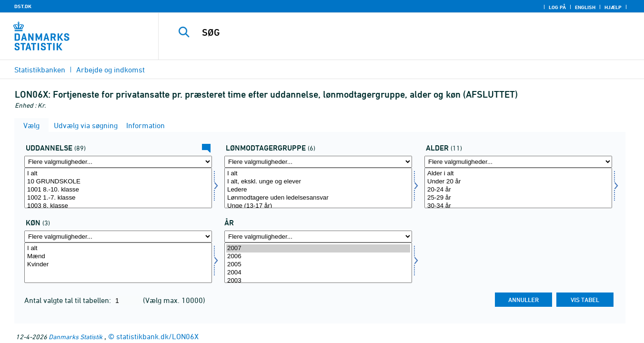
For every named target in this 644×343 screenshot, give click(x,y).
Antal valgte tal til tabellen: (69, 300)
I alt (118, 174)
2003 (318, 281)
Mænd (118, 257)
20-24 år (518, 190)
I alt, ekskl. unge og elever (318, 182)
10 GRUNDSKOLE (118, 182)
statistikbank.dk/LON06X (157, 336)
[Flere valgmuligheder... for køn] (118, 237)
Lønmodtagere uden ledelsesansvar (318, 198)
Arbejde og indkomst (111, 70)
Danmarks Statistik (75, 337)
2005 (318, 265)
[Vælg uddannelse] (118, 188)
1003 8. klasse (118, 206)
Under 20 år (518, 182)
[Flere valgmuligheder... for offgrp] (318, 162)
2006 (318, 257)
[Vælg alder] (518, 188)
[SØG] (390, 32)
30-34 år (518, 206)
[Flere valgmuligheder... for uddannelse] (118, 162)
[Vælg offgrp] (318, 188)
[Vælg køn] (118, 263)
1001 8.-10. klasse (118, 190)
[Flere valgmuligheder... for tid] (318, 237)
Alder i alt (518, 174)
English (585, 7)
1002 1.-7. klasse (118, 198)
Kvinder (118, 265)
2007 (318, 248)
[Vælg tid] (318, 263)
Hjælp (613, 7)
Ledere (318, 190)
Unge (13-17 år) (318, 206)
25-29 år (518, 198)
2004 (318, 273)
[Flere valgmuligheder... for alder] (518, 162)
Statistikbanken (40, 70)
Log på (557, 7)
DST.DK (23, 6)
